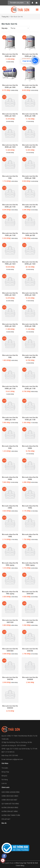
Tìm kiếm (5, 768)
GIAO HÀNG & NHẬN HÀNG (11, 792)
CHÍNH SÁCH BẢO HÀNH (10, 796)
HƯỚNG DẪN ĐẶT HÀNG (10, 811)
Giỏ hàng (5, 780)
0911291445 (14, 756)
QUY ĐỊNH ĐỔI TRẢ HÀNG (10, 804)
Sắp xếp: (5, 28)
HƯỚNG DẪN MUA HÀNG (10, 808)
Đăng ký (4, 776)
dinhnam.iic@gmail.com (15, 759)
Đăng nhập (5, 772)
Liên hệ (4, 783)
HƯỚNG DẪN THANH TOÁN (11, 815)
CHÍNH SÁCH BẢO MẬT (9, 800)
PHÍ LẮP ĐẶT (6, 819)
